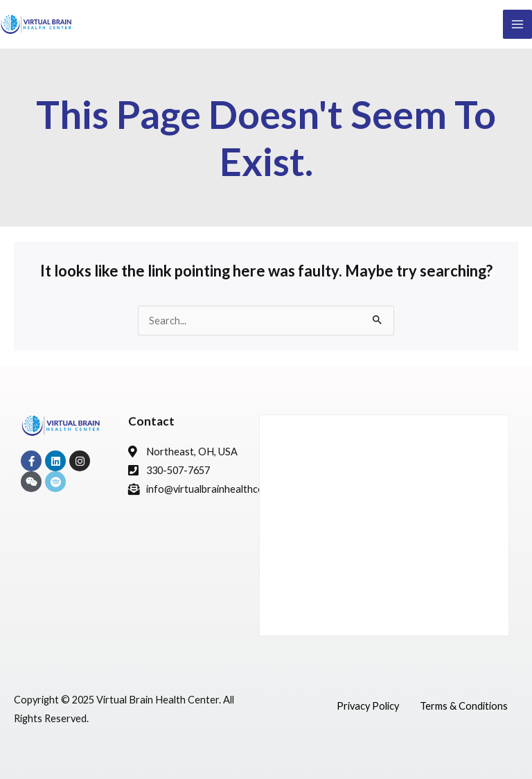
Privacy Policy (368, 706)
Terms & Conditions (464, 706)
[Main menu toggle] (517, 24)
